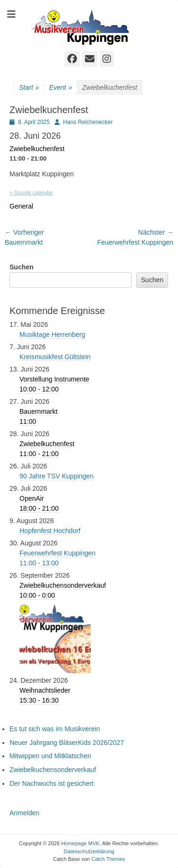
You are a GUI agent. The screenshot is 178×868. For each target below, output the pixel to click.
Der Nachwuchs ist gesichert (52, 783)
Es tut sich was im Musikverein (55, 729)
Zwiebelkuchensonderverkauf (53, 770)
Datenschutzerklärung (89, 851)
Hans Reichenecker (88, 122)
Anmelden (24, 813)
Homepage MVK (80, 843)
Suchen (22, 267)
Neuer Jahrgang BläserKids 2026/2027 (67, 743)
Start (29, 88)
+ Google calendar (31, 192)
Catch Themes (108, 859)
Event (61, 88)
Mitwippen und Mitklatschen (50, 756)
